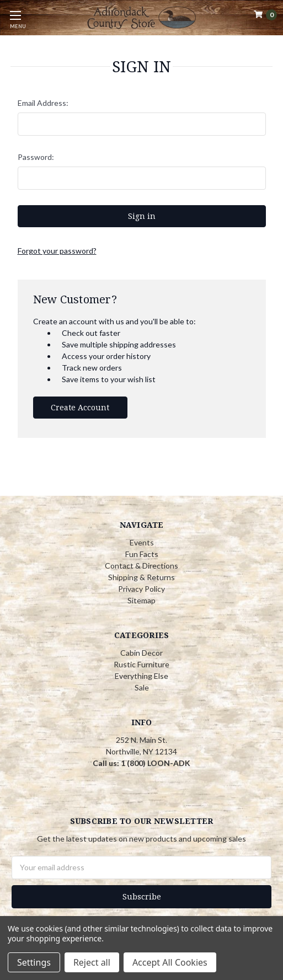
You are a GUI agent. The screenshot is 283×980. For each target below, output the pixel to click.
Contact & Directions (141, 566)
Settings (34, 962)
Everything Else (141, 676)
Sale (142, 687)
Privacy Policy (141, 589)
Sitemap (141, 600)
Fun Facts (142, 554)
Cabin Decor (141, 653)
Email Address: (43, 103)
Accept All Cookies (170, 962)
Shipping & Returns (141, 577)
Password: (36, 157)
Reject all (92, 962)
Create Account (80, 407)
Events (142, 542)
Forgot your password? (57, 251)
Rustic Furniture (141, 664)
